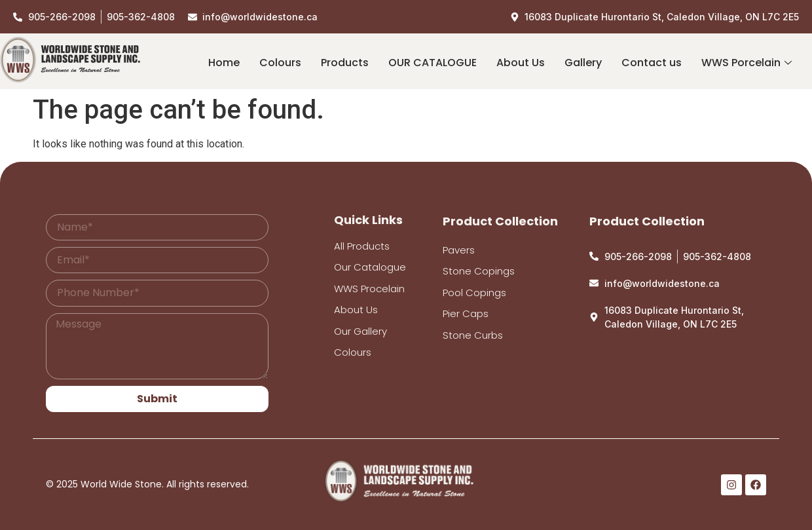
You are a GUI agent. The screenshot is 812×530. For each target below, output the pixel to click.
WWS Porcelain (747, 63)
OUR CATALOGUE (433, 63)
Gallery (583, 63)
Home (224, 63)
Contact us (652, 63)
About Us (521, 63)
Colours (280, 63)
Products (345, 63)
